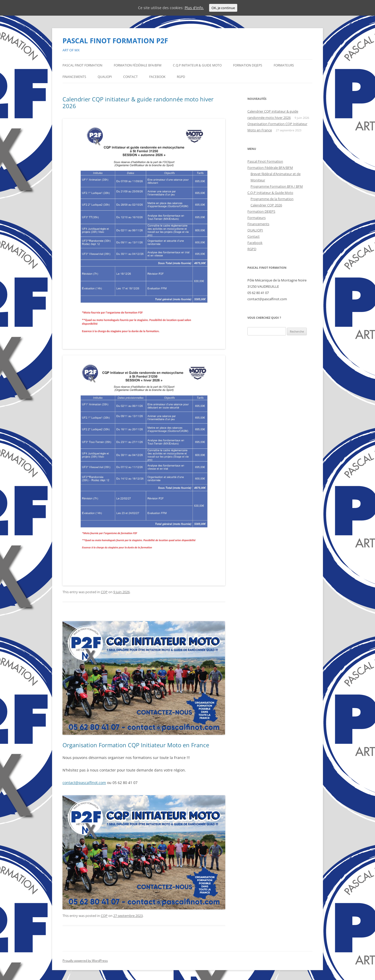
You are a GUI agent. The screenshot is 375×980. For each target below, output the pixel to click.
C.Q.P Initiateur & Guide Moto (197, 65)
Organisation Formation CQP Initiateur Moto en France (136, 745)
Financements (74, 77)
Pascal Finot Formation (82, 65)
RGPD (181, 77)
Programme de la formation (272, 199)
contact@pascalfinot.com (84, 783)
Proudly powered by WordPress (85, 961)
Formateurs (284, 65)
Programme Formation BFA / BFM (277, 186)
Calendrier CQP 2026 (266, 205)
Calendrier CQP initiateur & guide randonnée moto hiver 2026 (138, 102)
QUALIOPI (105, 77)
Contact (130, 77)
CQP (104, 592)
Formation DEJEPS (248, 65)
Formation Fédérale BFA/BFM (138, 65)
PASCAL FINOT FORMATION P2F (115, 41)
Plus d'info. (194, 8)
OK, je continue (223, 8)
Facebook (157, 77)
